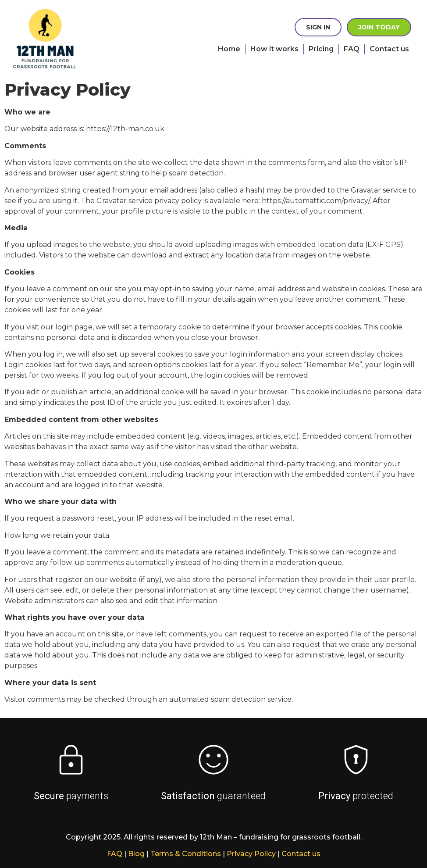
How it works (274, 49)
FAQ (352, 49)
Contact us (389, 49)
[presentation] (70, 39)
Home (229, 49)
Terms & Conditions (186, 854)
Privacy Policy (251, 854)
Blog (136, 854)
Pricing (321, 49)
